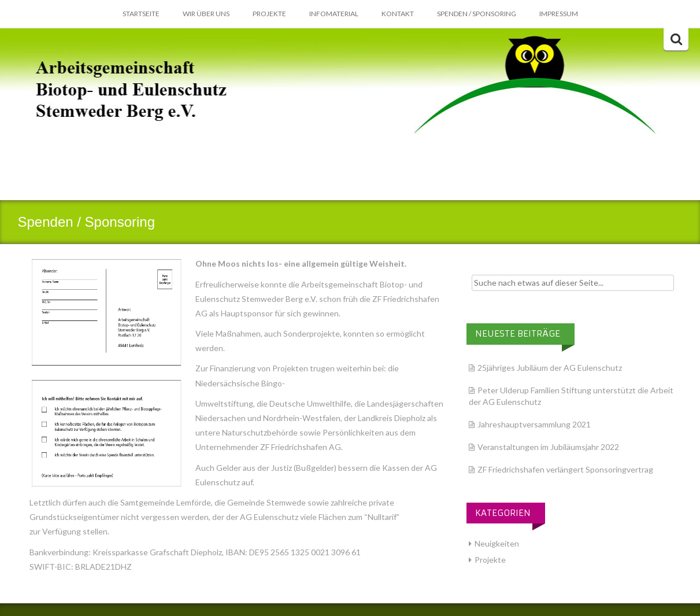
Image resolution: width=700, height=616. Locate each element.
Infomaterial (334, 14)
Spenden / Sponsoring (477, 14)
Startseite (141, 14)
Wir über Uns (206, 14)
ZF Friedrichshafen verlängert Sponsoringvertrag (565, 469)
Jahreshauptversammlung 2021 (534, 424)
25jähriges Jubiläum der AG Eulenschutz (550, 368)
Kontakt (398, 14)
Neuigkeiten (497, 543)
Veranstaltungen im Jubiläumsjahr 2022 (548, 447)
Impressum (559, 14)
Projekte (269, 14)
